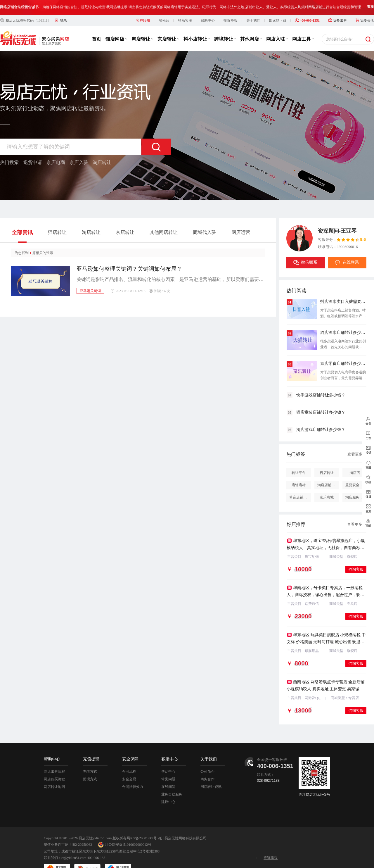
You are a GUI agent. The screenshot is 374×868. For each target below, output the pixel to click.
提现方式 (90, 764)
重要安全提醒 (356, 470)
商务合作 (207, 764)
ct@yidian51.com (74, 843)
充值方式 (90, 756)
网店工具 (303, 24)
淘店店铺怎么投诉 (328, 470)
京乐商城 (327, 482)
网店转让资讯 (211, 772)
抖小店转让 (197, 24)
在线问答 (168, 772)
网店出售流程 (54, 756)
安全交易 (129, 764)
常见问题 (168, 764)
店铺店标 (299, 470)
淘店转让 (142, 24)
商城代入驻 (205, 217)
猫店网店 (116, 24)
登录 (63, 5)
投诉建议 (271, 843)
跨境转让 (225, 24)
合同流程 (129, 756)
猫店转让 (57, 217)
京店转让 (168, 24)
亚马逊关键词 (90, 276)
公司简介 (207, 756)
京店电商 (56, 147)
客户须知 (143, 5)
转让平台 (299, 458)
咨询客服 (356, 554)
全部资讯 (22, 217)
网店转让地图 (54, 772)
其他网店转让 (164, 217)
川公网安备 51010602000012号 (125, 829)
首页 (96, 24)
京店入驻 (79, 147)
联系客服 (185, 5)
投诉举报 (231, 5)
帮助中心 (208, 5)
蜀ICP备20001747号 (142, 823)
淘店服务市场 (356, 482)
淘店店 (355, 458)
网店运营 (241, 217)
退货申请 (33, 147)
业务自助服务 (172, 779)
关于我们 (253, 5)
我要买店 (365, 5)
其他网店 (251, 24)
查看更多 (355, 439)
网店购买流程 (54, 764)
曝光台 (164, 5)
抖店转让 (327, 458)
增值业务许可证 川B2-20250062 (68, 829)
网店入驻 (277, 24)
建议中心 (168, 787)
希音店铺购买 (300, 482)
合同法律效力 (133, 772)
